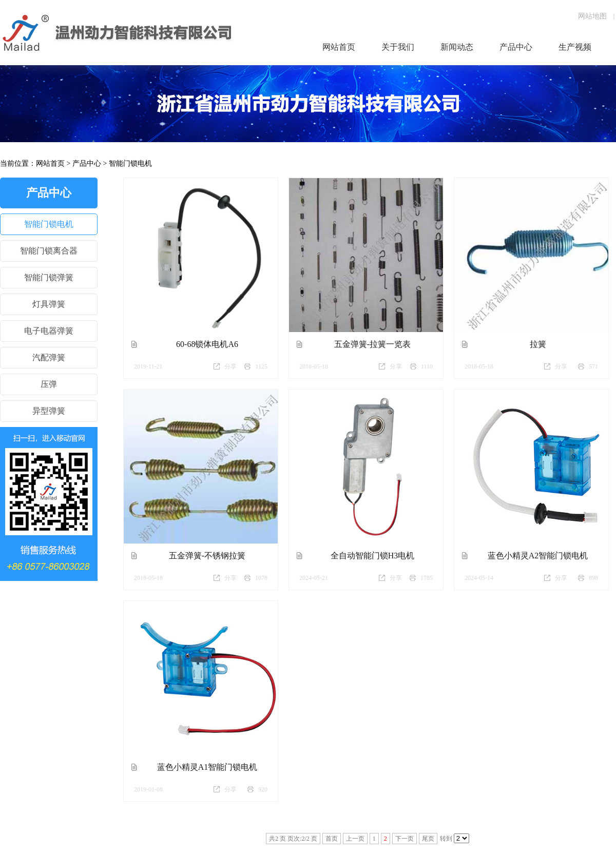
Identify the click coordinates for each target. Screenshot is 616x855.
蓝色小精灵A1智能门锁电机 (207, 767)
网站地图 (592, 16)
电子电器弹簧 (49, 331)
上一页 (355, 839)
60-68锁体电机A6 (207, 344)
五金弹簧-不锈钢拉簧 (207, 556)
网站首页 (50, 163)
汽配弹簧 (49, 357)
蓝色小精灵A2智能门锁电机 (538, 556)
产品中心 (87, 163)
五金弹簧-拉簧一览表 (372, 344)
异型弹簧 (49, 411)
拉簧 (538, 344)
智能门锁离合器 (49, 251)
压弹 (49, 384)
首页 (332, 839)
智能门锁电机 (130, 163)
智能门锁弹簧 (49, 277)
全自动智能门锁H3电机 (373, 556)
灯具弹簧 (49, 304)
